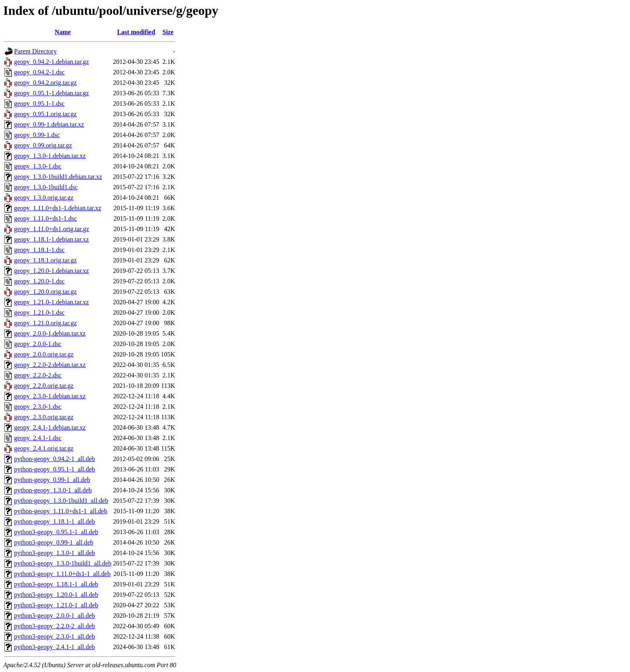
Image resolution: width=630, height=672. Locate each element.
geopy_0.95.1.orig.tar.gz (45, 114)
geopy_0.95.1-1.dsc (39, 103)
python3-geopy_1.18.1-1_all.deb (56, 584)
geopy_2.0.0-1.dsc (38, 344)
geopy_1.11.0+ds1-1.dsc (45, 218)
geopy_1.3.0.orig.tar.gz (44, 198)
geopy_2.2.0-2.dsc (38, 375)
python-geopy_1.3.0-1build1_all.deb (61, 501)
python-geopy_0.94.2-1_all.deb (54, 459)
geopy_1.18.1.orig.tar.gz (45, 260)
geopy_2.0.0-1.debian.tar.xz (50, 333)
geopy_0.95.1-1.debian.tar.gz (51, 93)
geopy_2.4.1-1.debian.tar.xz (50, 427)
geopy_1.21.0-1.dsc (39, 312)
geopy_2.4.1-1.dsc (38, 438)
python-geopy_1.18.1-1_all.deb (54, 521)
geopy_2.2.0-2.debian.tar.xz (50, 365)
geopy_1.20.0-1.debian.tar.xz (51, 271)
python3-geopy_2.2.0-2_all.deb (54, 626)
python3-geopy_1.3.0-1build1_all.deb (63, 563)
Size (168, 32)
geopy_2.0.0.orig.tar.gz (44, 354)
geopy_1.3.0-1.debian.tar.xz (50, 156)
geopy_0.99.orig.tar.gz (43, 145)
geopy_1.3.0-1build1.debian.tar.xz (58, 177)
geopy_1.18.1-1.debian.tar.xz (51, 239)
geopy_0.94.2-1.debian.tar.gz (51, 62)
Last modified (136, 32)
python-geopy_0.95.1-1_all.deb (54, 469)
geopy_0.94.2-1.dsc (39, 72)
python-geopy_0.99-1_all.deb (52, 480)
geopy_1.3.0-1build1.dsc (46, 187)
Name (63, 32)
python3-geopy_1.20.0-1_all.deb (56, 595)
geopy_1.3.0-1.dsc (38, 166)
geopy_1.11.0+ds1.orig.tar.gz (52, 229)
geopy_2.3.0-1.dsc (38, 407)
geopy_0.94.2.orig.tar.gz (45, 83)
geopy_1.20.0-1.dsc (39, 281)
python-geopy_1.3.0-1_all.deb (53, 490)
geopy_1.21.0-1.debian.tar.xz (51, 302)
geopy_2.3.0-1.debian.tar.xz (50, 396)
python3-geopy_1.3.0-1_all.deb (54, 553)
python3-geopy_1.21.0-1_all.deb (56, 605)
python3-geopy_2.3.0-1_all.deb (54, 636)
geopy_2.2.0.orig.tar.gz (44, 386)
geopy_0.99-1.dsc (37, 135)
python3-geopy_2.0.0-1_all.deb (54, 616)
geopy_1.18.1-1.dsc (39, 250)
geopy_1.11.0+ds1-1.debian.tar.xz (58, 208)
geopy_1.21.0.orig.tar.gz (45, 323)
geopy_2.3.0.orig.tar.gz (44, 417)
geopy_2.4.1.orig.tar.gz (44, 448)
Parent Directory (35, 51)
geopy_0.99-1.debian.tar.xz (49, 124)
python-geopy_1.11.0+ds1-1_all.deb (61, 511)
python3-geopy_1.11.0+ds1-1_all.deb (62, 574)
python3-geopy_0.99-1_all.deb (54, 542)
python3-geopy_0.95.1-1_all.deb (56, 532)
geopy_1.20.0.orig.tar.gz (45, 292)
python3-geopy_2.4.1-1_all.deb (54, 647)
